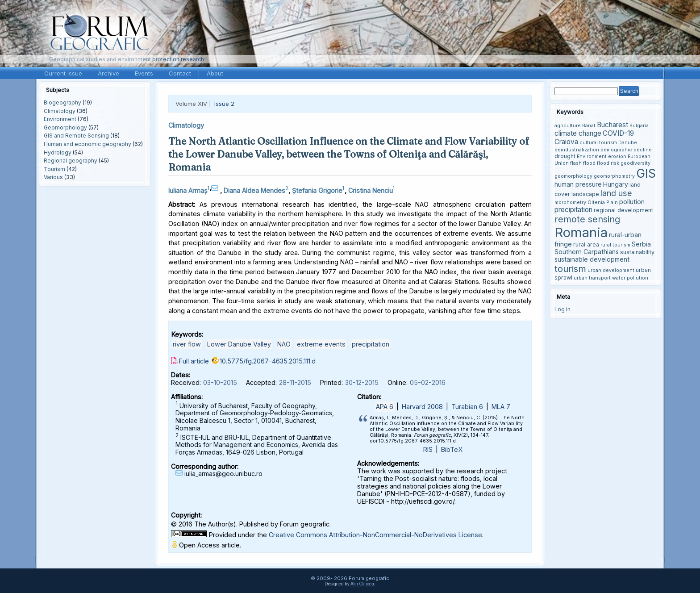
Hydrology (58, 152)
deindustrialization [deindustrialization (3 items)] (577, 150)
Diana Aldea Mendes (254, 190)
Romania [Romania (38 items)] (581, 232)
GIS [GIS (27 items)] (646, 173)
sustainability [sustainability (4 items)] (637, 252)
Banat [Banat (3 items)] (589, 126)
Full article (194, 361)
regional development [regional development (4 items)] (623, 210)
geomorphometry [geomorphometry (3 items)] (614, 176)
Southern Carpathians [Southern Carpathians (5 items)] (587, 252)
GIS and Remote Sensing (76, 136)
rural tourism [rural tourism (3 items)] (615, 245)
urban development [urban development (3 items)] (611, 270)
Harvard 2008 (422, 407)
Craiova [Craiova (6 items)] (566, 142)
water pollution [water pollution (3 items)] (630, 278)
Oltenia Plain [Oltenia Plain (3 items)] (603, 203)
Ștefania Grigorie (317, 190)
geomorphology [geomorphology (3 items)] (573, 176)
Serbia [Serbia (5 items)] (641, 244)
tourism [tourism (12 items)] (570, 269)
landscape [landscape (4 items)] (585, 194)
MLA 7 (501, 407)
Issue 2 (224, 104)
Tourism (54, 169)
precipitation (371, 344)
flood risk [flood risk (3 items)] (608, 163)
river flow (187, 344)
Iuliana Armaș (188, 190)
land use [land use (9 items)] (616, 193)
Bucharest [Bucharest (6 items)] (612, 125)
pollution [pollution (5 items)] (632, 202)
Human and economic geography (87, 144)
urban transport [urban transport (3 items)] (592, 278)
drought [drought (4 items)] (565, 156)
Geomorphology (65, 127)
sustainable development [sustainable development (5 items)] (592, 259)
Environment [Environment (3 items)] (592, 157)
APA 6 (385, 407)
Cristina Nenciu (371, 190)
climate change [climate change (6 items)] (578, 133)
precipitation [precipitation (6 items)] (573, 210)
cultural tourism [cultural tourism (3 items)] (598, 143)
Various (53, 177)
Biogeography (62, 102)
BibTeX (452, 449)
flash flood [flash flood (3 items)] (583, 163)
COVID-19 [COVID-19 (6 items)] (618, 133)
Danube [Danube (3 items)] (628, 143)
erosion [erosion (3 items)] (617, 157)
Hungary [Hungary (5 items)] (616, 184)
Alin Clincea (362, 584)
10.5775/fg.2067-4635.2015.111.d (268, 361)
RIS (428, 449)
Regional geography (71, 161)
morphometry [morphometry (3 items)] (570, 203)
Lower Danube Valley (239, 344)
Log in (562, 309)
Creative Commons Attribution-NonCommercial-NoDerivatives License (375, 535)
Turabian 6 (467, 407)
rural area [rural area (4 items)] (586, 244)
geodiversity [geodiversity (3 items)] (635, 163)
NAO (284, 344)
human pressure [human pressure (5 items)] (578, 184)
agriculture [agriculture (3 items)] (568, 126)
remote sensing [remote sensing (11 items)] (587, 219)
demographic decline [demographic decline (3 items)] (626, 150)
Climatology (60, 111)
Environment (60, 119)
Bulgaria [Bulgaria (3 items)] (639, 126)
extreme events (321, 344)
